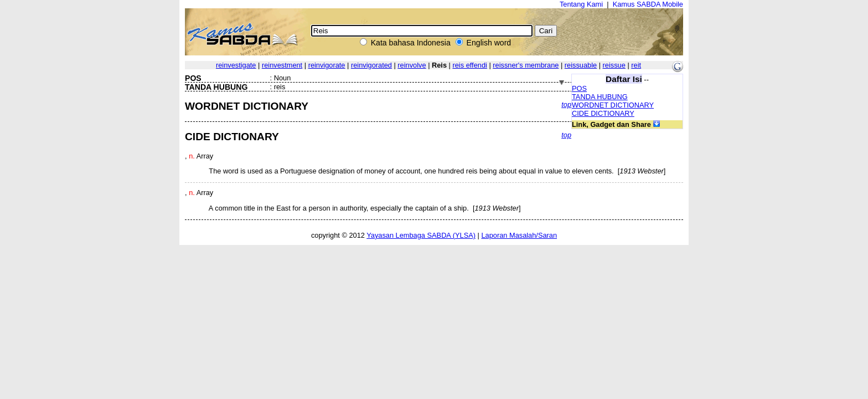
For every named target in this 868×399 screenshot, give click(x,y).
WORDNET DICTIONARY (613, 105)
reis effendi (469, 65)
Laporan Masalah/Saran (519, 235)
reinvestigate (236, 65)
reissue (614, 65)
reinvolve (412, 65)
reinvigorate (327, 65)
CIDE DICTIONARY (603, 113)
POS (579, 88)
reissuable (581, 65)
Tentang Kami (581, 4)
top (566, 104)
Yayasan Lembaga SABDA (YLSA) (421, 235)
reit (636, 65)
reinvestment (282, 65)
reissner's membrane (526, 65)
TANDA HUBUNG (600, 97)
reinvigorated (371, 65)
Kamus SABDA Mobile (648, 4)
